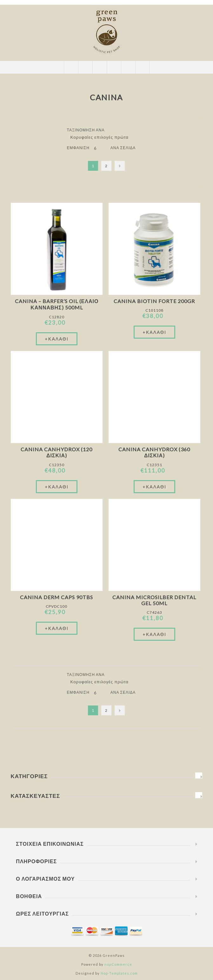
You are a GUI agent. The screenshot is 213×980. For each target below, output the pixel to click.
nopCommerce (118, 964)
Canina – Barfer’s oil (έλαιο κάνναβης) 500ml (57, 304)
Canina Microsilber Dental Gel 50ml (154, 600)
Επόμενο (120, 166)
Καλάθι (114, 67)
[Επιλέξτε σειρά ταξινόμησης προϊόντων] (102, 137)
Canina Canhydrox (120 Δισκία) (57, 452)
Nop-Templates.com (119, 973)
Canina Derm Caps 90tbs (57, 597)
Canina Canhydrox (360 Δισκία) (154, 452)
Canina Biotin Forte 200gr (154, 301)
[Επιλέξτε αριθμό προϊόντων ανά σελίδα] (100, 148)
